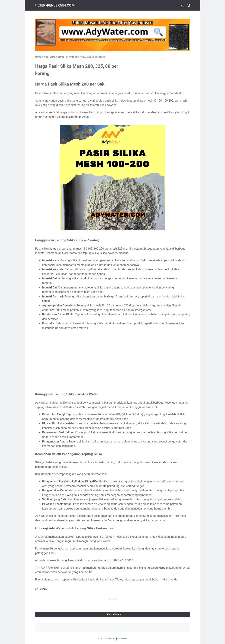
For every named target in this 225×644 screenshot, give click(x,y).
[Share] (41, 589)
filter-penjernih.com (55, 5)
